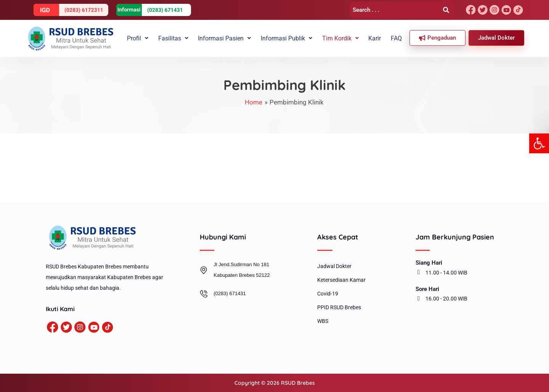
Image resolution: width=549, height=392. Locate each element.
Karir (377, 38)
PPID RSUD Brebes (339, 307)
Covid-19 (328, 294)
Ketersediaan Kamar (341, 280)
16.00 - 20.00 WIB (446, 299)
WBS (323, 321)
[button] (539, 143)
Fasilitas (181, 38)
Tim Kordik (344, 38)
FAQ (397, 38)
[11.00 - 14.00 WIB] (419, 272)
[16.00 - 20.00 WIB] (419, 299)
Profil (147, 38)
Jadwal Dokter (334, 266)
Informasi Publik (291, 38)
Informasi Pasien (231, 38)
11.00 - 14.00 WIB (446, 273)
